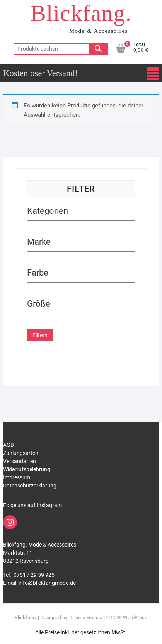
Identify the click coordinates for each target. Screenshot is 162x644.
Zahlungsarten (21, 453)
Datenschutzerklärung (30, 486)
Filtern (40, 335)
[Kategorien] (81, 224)
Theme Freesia (86, 618)
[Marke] (81, 255)
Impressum (17, 477)
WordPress (135, 618)
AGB (9, 445)
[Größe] (81, 317)
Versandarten (20, 461)
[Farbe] (81, 286)
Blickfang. (81, 13)
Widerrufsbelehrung (27, 469)
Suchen (98, 49)
